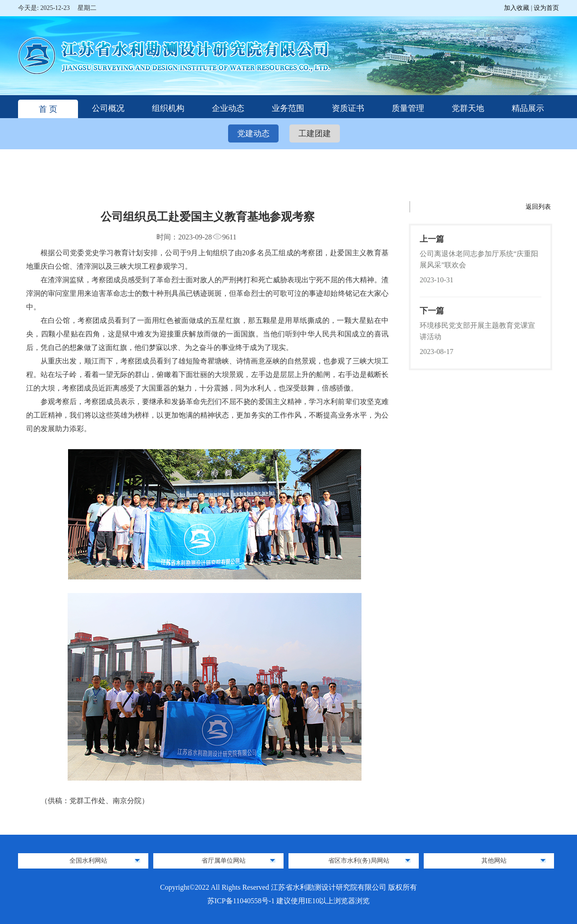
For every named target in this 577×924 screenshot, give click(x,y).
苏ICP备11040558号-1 (242, 901)
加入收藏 (517, 8)
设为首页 (546, 8)
